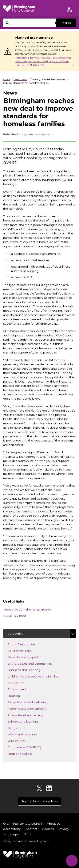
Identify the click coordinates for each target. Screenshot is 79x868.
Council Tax (22, 683)
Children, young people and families (39, 676)
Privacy (64, 829)
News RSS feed (14, 616)
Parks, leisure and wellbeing (34, 702)
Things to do (23, 728)
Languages (11, 834)
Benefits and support (29, 657)
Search (66, 23)
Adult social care (26, 650)
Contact (31, 829)
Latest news (20, 79)
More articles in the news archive (27, 609)
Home (7, 79)
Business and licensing (30, 670)
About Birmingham (27, 644)
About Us (54, 824)
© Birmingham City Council (22, 824)
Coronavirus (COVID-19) (31, 747)
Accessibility (12, 829)
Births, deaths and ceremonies (36, 663)
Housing (20, 695)
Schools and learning (29, 721)
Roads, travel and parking (32, 715)
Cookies (48, 829)
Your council (23, 741)
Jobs (28, 834)
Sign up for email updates (40, 801)
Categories (15, 633)
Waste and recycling (28, 734)
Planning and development (33, 708)
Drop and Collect (26, 753)
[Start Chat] (72, 861)
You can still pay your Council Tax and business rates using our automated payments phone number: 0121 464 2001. (43, 61)
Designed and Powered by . (27, 841)
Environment (23, 689)
